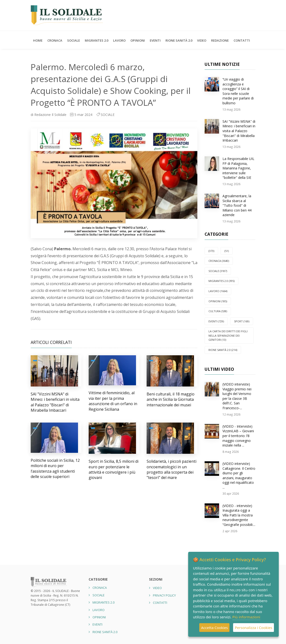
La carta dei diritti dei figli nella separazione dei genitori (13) (228, 335)
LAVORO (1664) (218, 291)
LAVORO (119, 40)
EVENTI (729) (216, 321)
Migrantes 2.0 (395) (222, 281)
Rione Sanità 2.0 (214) (223, 350)
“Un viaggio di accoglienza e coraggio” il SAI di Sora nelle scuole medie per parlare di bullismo (238, 91)
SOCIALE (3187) (218, 271)
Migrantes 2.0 (97, 40)
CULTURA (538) (218, 311)
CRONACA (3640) (219, 261)
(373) (211, 251)
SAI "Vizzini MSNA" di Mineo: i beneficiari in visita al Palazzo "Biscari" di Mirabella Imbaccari (55, 402)
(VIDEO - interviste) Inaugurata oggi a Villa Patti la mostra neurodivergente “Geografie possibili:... (239, 515)
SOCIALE (74, 40)
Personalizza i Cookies (254, 628)
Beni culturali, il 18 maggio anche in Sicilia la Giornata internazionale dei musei (171, 399)
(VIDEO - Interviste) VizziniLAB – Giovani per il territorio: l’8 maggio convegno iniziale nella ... (238, 436)
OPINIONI (138, 40)
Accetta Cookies (214, 628)
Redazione (220, 40)
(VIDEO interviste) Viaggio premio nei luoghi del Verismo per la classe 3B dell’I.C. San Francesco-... (237, 396)
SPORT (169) (242, 321)
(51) (227, 251)
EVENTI (155, 40)
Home (38, 40)
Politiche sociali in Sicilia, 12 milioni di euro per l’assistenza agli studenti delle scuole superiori (55, 468)
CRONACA (55, 40)
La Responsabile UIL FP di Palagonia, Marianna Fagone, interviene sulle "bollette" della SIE (238, 168)
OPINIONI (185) (218, 301)
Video (202, 40)
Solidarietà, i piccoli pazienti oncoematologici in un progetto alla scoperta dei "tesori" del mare (172, 469)
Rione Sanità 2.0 (179, 40)
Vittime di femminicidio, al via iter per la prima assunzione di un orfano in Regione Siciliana (113, 401)
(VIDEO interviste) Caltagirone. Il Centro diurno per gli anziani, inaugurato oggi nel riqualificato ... (239, 475)
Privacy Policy (164, 595)
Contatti (242, 40)
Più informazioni (246, 617)
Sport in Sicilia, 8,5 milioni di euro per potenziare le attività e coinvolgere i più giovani (114, 469)
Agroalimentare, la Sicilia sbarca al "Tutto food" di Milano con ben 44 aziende (237, 205)
